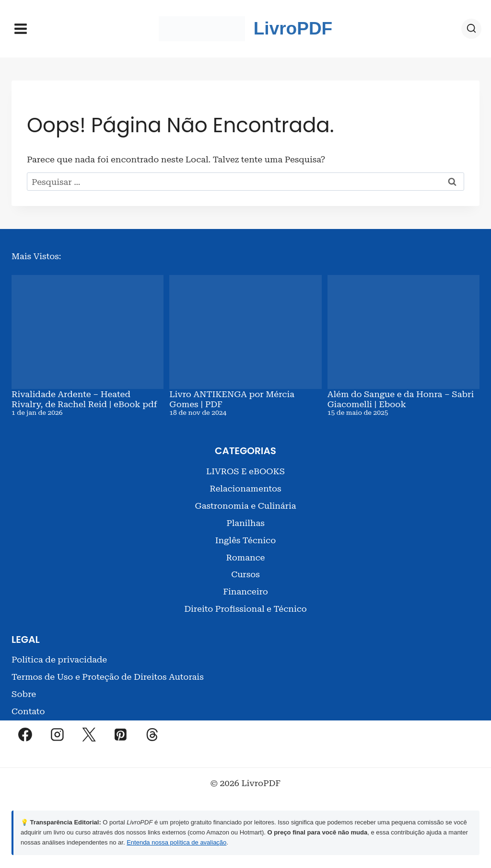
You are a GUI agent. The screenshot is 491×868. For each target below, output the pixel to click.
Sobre (24, 691)
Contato (28, 708)
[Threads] (152, 731)
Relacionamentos (245, 485)
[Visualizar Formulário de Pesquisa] (471, 29)
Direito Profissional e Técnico (245, 605)
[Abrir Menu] (21, 29)
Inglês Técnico (246, 536)
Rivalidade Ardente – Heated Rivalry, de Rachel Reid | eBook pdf (84, 397)
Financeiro (245, 588)
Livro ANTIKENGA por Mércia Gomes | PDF (232, 397)
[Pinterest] (121, 731)
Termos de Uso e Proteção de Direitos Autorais (108, 673)
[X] (89, 731)
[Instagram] (57, 731)
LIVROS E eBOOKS (245, 467)
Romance (245, 554)
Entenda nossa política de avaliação (176, 839)
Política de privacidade (59, 656)
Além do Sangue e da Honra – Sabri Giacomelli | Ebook (401, 397)
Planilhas (245, 519)
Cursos (245, 571)
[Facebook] (25, 731)
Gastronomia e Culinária (246, 502)
